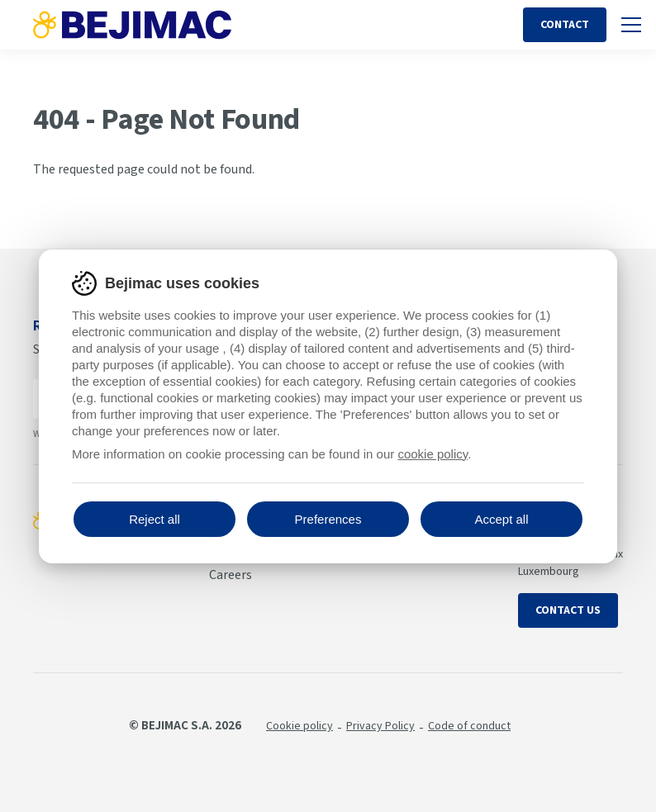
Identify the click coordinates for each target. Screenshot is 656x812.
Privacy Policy (380, 726)
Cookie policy (299, 726)
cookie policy (433, 454)
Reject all (154, 519)
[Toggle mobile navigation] (631, 25)
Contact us (568, 610)
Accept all (501, 519)
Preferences (328, 519)
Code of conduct (469, 726)
